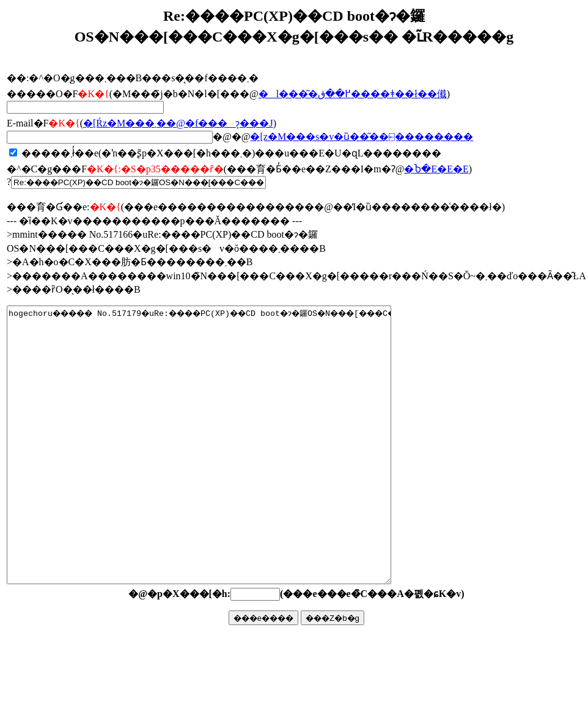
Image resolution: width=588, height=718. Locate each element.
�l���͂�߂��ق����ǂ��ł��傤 (353, 94)
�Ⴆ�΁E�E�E (436, 169)
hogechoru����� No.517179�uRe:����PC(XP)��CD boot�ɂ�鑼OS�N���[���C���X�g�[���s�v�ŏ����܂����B (222, 472)
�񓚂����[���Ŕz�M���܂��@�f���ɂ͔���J (178, 123)
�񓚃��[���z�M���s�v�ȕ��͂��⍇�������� (362, 137)
